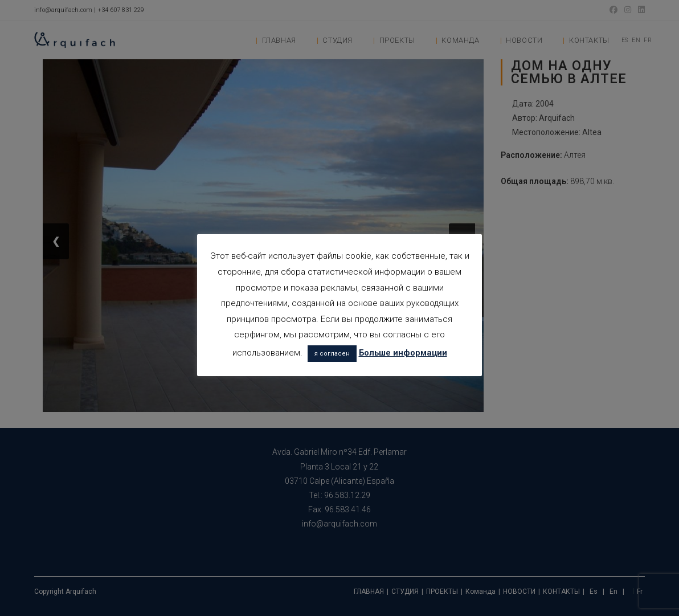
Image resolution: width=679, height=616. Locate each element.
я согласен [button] (332, 354)
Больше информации (403, 353)
